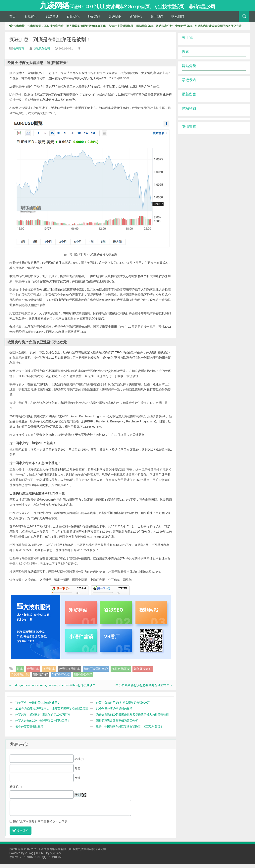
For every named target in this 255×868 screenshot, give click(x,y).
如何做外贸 (40, 678)
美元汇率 (49, 673)
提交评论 (21, 835)
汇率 (20, 673)
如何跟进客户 (83, 678)
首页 (13, 21)
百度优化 (73, 21)
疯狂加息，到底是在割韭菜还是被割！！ (52, 44)
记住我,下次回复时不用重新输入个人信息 (40, 826)
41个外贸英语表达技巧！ (31, 731)
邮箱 (77, 773)
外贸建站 (94, 21)
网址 (77, 782)
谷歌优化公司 (42, 53)
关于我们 (157, 21)
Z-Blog (29, 857)
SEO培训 (52, 21)
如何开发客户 (143, 673)
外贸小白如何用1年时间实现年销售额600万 (123, 707)
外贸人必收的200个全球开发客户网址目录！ (43, 725)
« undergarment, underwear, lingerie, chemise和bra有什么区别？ (52, 690)
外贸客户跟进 (61, 678)
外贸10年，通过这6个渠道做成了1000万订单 (43, 719)
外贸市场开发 (20, 678)
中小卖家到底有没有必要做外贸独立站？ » (144, 690)
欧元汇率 (33, 673)
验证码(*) (16, 791)
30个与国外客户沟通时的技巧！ (116, 713)
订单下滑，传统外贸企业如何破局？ (38, 707)
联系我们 (178, 21)
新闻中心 (136, 21)
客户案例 (115, 21)
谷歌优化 (31, 21)
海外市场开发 (121, 673)
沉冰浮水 (56, 857)
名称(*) (79, 763)
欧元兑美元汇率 (69, 673)
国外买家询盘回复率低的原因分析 (117, 725)
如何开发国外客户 (96, 673)
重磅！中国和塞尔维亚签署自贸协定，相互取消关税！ (129, 731)
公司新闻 (19, 53)
